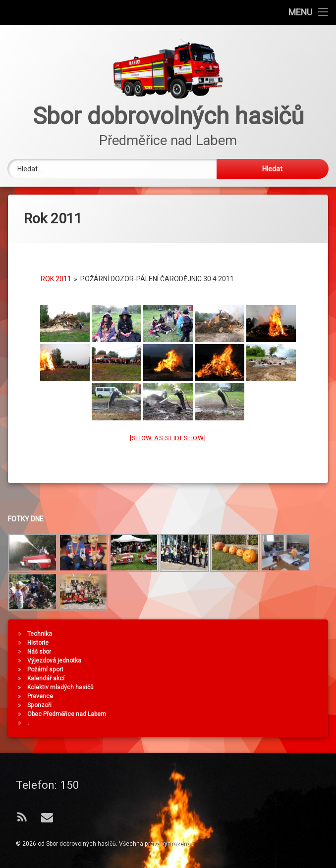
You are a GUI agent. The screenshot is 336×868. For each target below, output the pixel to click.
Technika (229, 634)
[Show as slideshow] (168, 434)
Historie (227, 643)
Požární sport (235, 669)
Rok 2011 (56, 275)
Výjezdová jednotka (244, 661)
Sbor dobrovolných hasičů (81, 844)
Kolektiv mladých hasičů (250, 687)
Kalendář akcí (235, 678)
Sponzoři (229, 705)
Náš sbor (228, 652)
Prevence (229, 696)
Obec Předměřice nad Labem (256, 714)
